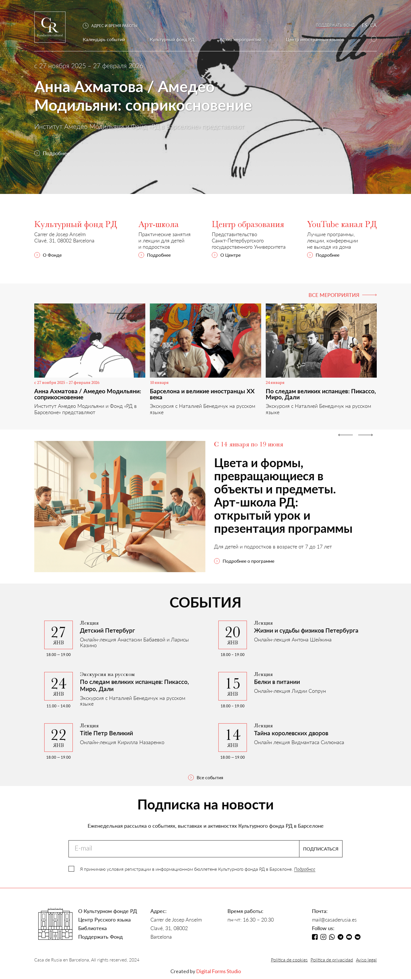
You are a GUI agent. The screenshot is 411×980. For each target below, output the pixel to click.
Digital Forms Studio (218, 971)
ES (365, 25)
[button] (113, 26)
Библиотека (92, 928)
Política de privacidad (332, 960)
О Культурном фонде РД (108, 911)
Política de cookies (289, 960)
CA (373, 25)
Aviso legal (366, 960)
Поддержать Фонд (100, 937)
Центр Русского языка (104, 920)
